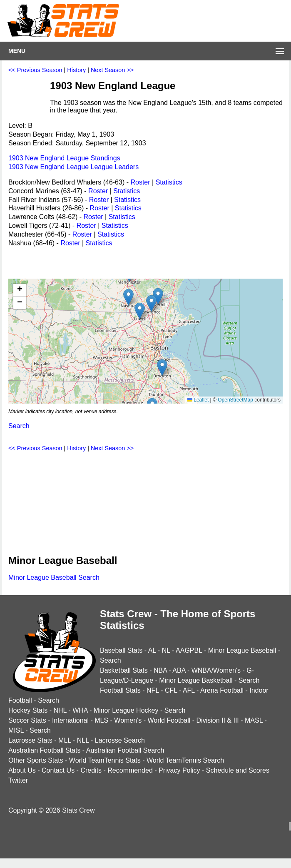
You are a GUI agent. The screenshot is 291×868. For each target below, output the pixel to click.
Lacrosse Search (120, 740)
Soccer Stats (27, 720)
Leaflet (198, 400)
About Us (22, 770)
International (70, 720)
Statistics (169, 182)
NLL (83, 740)
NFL (153, 690)
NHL (60, 710)
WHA (80, 710)
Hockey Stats (28, 710)
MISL (16, 730)
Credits (91, 770)
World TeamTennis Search (185, 760)
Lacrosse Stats (30, 740)
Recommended (130, 770)
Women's (128, 720)
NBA (160, 670)
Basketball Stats (124, 670)
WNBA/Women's (216, 670)
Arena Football (222, 690)
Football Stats (120, 690)
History (76, 70)
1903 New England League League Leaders (73, 167)
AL (152, 650)
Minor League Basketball (196, 680)
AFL (189, 690)
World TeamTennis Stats (105, 760)
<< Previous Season (35, 70)
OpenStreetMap (235, 400)
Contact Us (58, 770)
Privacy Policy (179, 770)
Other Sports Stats (36, 760)
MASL (254, 720)
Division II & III (218, 720)
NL (166, 650)
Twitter (18, 780)
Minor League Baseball (242, 650)
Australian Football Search (125, 750)
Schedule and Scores (238, 770)
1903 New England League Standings (64, 158)
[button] (162, 368)
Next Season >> (112, 70)
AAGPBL (189, 650)
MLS (101, 720)
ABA (179, 670)
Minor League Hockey (126, 710)
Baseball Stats (121, 650)
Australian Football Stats (44, 750)
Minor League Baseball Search (54, 577)
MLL (65, 740)
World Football (169, 720)
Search (19, 426)
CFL (171, 690)
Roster (140, 182)
